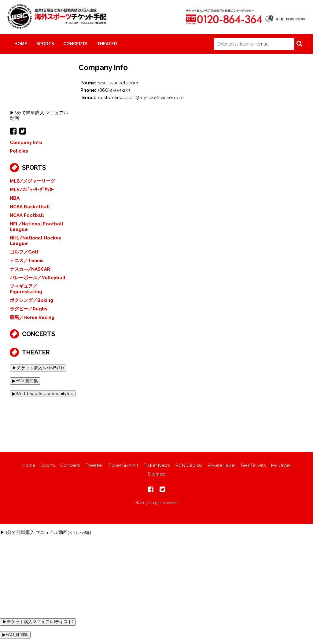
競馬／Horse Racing (32, 317)
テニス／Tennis (27, 261)
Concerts (75, 44)
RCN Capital (189, 465)
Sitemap (156, 474)
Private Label (222, 465)
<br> (40, 86)
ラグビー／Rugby (29, 309)
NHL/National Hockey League (35, 241)
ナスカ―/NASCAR (30, 269)
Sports (45, 44)
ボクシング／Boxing (31, 300)
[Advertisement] (156, 420)
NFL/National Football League (37, 227)
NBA (15, 198)
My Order (281, 465)
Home (21, 44)
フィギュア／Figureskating (26, 289)
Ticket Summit (123, 465)
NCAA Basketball (30, 207)
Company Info (26, 142)
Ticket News (157, 465)
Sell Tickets (253, 465)
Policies (19, 151)
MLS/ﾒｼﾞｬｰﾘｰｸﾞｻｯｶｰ (32, 190)
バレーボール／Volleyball (38, 278)
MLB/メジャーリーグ (32, 181)
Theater (107, 44)
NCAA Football (27, 215)
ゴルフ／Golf (24, 252)
